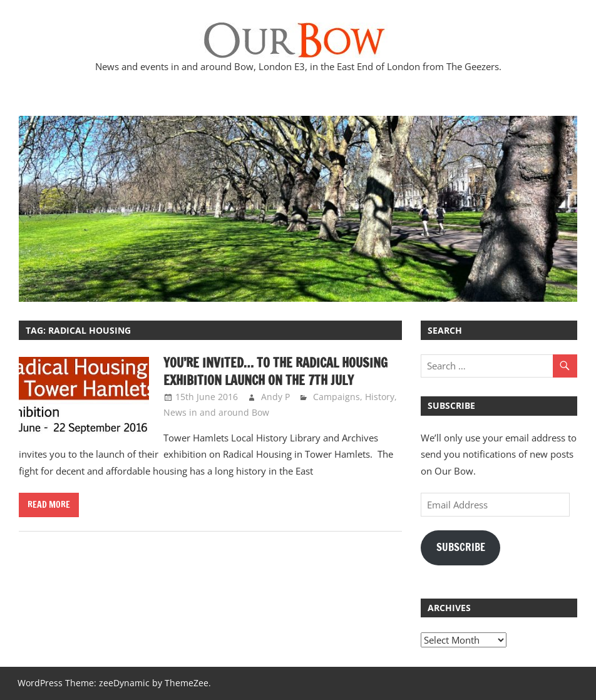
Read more (49, 505)
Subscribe (461, 547)
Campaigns (337, 397)
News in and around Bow (216, 412)
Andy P (275, 397)
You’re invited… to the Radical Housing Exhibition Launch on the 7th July (275, 372)
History (380, 397)
